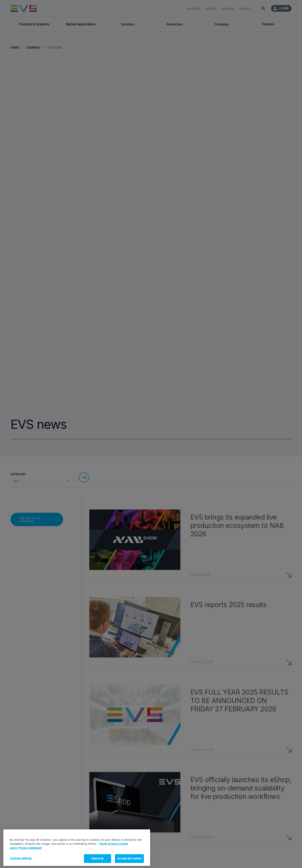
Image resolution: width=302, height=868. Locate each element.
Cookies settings (21, 858)
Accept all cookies (129, 858)
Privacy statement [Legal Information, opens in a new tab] (30, 848)
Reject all (97, 858)
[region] (77, 848)
